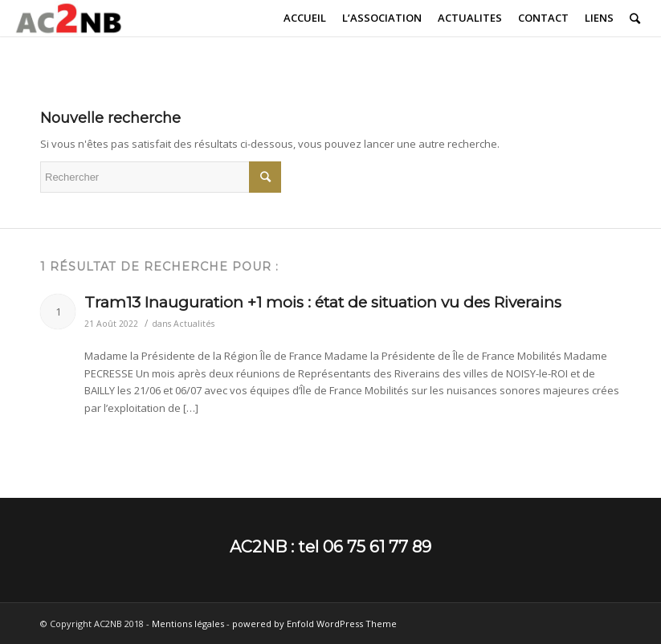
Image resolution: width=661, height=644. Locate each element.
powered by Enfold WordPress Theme (314, 624)
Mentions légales (188, 624)
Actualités (194, 324)
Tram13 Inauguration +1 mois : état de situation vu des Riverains (323, 302)
